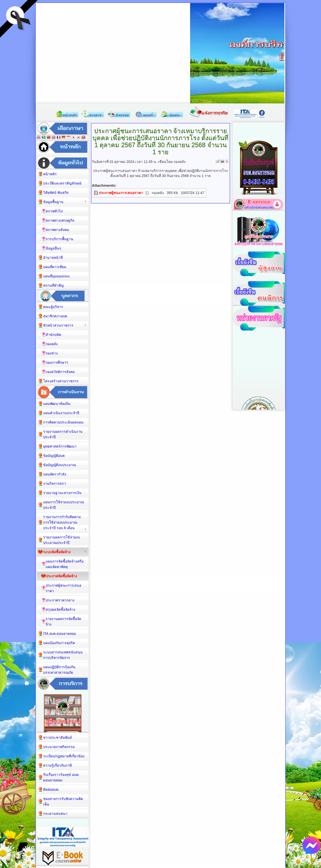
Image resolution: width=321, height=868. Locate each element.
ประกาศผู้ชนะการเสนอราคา (121, 193)
